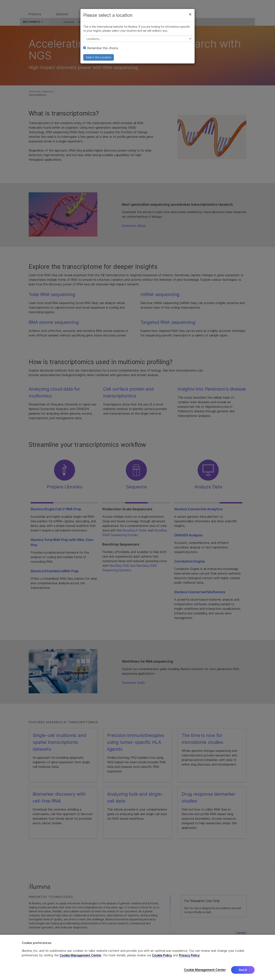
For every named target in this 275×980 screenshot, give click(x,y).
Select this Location (99, 60)
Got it (243, 970)
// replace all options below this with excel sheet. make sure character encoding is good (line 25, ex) (137, 41)
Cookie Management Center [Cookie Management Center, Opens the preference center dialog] (205, 970)
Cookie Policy (162, 955)
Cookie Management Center (81, 955)
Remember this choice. (101, 51)
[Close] (190, 17)
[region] (137, 957)
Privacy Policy (189, 955)
